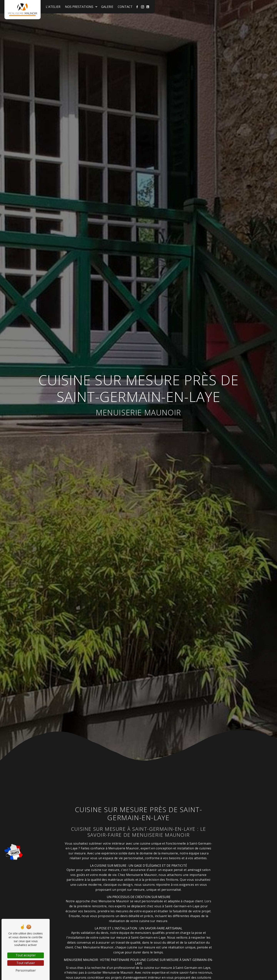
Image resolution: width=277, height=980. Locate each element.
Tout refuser (26, 963)
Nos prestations (79, 7)
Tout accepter (26, 955)
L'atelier (53, 7)
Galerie (107, 7)
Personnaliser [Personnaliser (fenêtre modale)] (26, 970)
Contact (125, 7)
